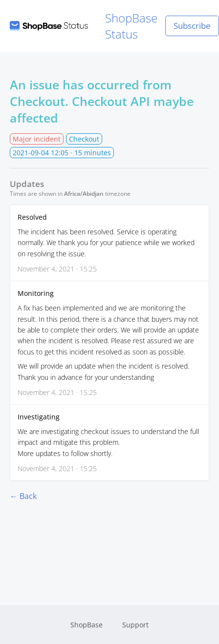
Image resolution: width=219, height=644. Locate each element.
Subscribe (192, 26)
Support (135, 625)
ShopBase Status (84, 26)
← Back (23, 496)
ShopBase (87, 625)
